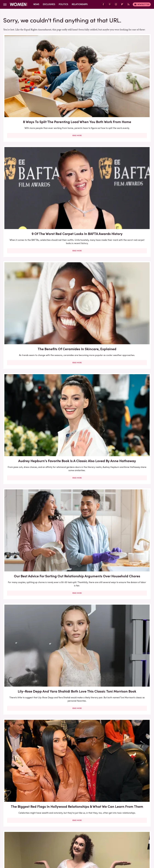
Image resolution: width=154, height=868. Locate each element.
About (67, 820)
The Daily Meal (81, 845)
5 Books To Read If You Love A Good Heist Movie (77, 374)
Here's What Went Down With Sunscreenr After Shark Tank (127, 300)
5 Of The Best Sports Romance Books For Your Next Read (77, 450)
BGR (17, 839)
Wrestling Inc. (134, 845)
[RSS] (129, 4)
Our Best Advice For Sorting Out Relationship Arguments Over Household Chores (77, 146)
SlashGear (43, 845)
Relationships (80, 4)
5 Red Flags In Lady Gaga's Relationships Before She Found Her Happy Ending (27, 530)
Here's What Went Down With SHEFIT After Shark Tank (127, 528)
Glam (106, 839)
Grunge (116, 839)
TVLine (121, 845)
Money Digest (87, 842)
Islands (42, 842)
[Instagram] (116, 4)
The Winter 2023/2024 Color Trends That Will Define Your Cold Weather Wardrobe (127, 452)
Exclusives (49, 4)
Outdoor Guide (117, 842)
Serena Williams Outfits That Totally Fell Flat (77, 604)
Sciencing (18, 845)
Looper (62, 842)
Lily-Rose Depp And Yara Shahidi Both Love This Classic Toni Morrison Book (127, 146)
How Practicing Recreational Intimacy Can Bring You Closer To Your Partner (27, 609)
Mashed (73, 842)
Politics (64, 4)
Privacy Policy (82, 820)
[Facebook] (103, 4)
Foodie (63, 839)
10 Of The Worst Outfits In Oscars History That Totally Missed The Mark (27, 763)
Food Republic (76, 839)
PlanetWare (133, 842)
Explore (53, 839)
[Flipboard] (122, 4)
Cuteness (41, 839)
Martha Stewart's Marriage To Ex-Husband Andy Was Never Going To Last (127, 765)
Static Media (61, 825)
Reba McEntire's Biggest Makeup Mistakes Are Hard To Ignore (77, 528)
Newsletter (142, 4)
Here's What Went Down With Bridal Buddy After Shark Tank (77, 222)
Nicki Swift (102, 842)
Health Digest (129, 839)
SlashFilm (30, 845)
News (36, 4)
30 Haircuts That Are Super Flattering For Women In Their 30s (27, 376)
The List (96, 845)
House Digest (19, 842)
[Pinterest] (110, 4)
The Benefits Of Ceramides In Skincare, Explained (127, 70)
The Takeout (109, 845)
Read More (27, 99)
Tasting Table (64, 845)
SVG (53, 845)
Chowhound (28, 839)
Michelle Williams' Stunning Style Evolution (127, 682)
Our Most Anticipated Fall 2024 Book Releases (27, 297)
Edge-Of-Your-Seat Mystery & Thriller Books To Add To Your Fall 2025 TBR (77, 765)
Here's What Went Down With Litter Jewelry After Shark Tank (127, 376)
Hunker (32, 842)
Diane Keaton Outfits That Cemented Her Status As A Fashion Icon (127, 606)
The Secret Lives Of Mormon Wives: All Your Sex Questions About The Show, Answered (27, 452)
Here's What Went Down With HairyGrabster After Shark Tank (127, 222)
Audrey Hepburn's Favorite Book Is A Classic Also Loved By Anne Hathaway (27, 146)
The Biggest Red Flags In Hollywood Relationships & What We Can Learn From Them (27, 224)
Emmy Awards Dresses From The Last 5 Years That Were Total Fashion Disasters (77, 687)
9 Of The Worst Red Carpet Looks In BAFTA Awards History (77, 70)
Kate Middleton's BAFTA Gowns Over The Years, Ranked (27, 684)
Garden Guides (93, 839)
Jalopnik (52, 842)
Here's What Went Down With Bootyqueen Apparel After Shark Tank (77, 300)
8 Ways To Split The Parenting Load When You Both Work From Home (27, 70)
